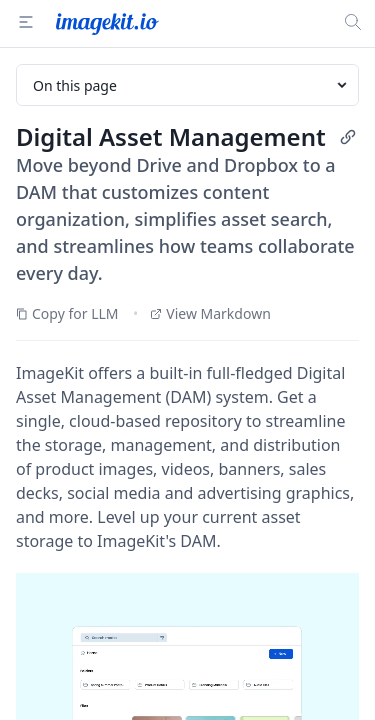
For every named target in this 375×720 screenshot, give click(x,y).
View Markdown (210, 313)
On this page (191, 85)
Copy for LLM (67, 313)
